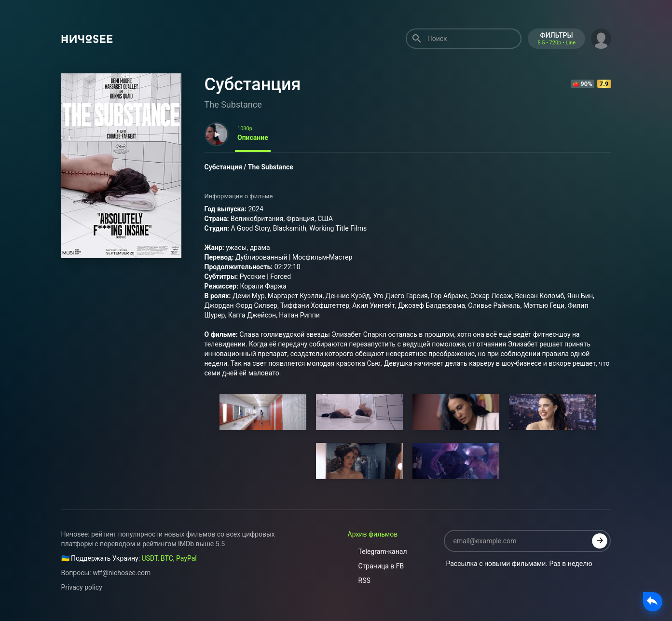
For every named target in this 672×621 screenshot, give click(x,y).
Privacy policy (82, 587)
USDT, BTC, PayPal (169, 558)
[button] (601, 38)
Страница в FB (376, 566)
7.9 (604, 84)
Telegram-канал (377, 552)
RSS (359, 580)
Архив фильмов (373, 534)
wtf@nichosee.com (122, 573)
